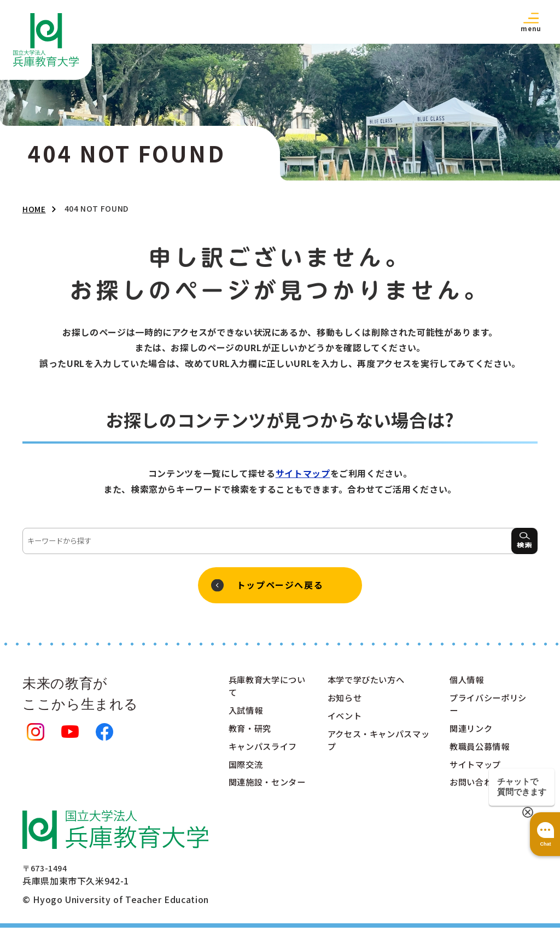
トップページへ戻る (280, 587)
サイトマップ (303, 473)
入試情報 (247, 715)
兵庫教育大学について (265, 690)
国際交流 (247, 771)
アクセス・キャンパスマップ (377, 746)
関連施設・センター (265, 796)
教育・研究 (251, 734)
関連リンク (472, 734)
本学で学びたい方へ (369, 684)
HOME (34, 209)
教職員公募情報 (481, 753)
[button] (531, 22)
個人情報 (468, 684)
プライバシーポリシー (486, 709)
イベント (346, 721)
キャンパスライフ (265, 753)
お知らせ (346, 702)
